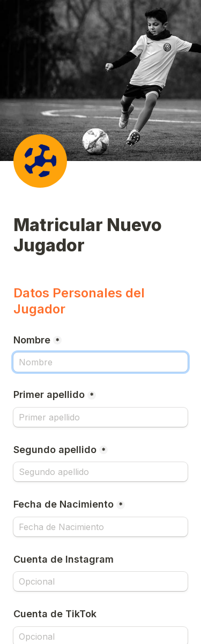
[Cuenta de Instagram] (100, 581)
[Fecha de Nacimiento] (100, 527)
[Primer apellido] (100, 417)
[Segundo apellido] (100, 472)
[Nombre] (100, 362)
